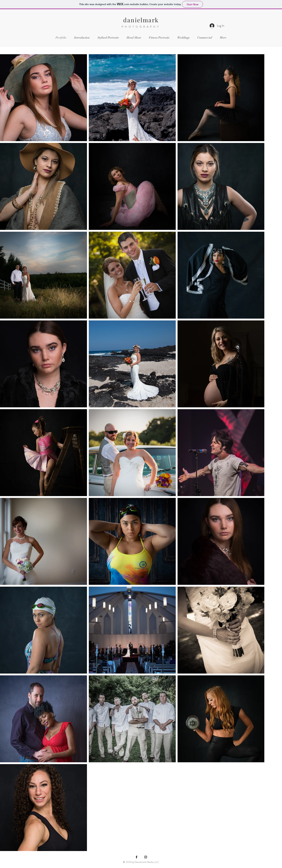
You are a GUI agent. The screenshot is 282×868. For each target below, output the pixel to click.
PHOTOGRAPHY (141, 27)
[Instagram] (146, 857)
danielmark (141, 20)
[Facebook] (137, 857)
